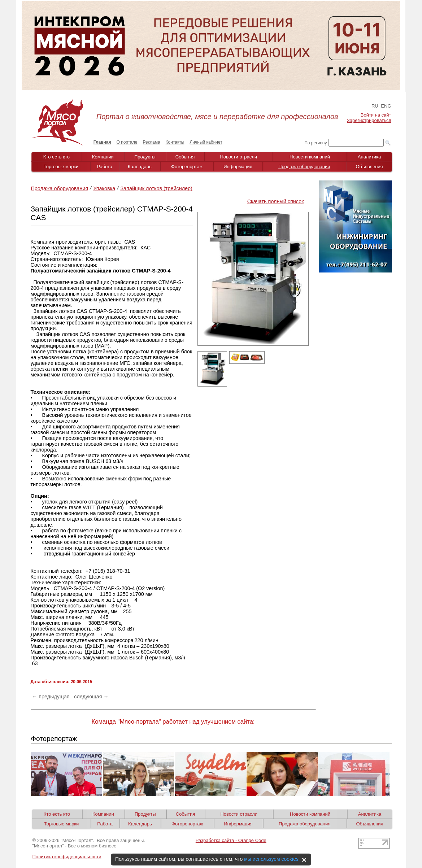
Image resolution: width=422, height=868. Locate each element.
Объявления (369, 167)
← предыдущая (51, 697)
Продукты (145, 157)
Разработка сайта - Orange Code (231, 840)
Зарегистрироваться (369, 120)
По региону (316, 143)
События (185, 157)
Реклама (151, 142)
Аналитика (369, 157)
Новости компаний (310, 157)
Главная (102, 142)
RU (375, 106)
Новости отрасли (238, 157)
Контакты (175, 142)
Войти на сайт (376, 115)
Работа (105, 167)
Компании (103, 157)
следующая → (91, 697)
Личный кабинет (206, 142)
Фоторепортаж (187, 167)
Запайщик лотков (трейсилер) (156, 188)
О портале (127, 142)
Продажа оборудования (304, 167)
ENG (386, 106)
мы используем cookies (271, 859)
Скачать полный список (276, 201)
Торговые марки (61, 167)
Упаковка (104, 188)
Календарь (140, 167)
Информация (238, 167)
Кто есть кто (56, 157)
